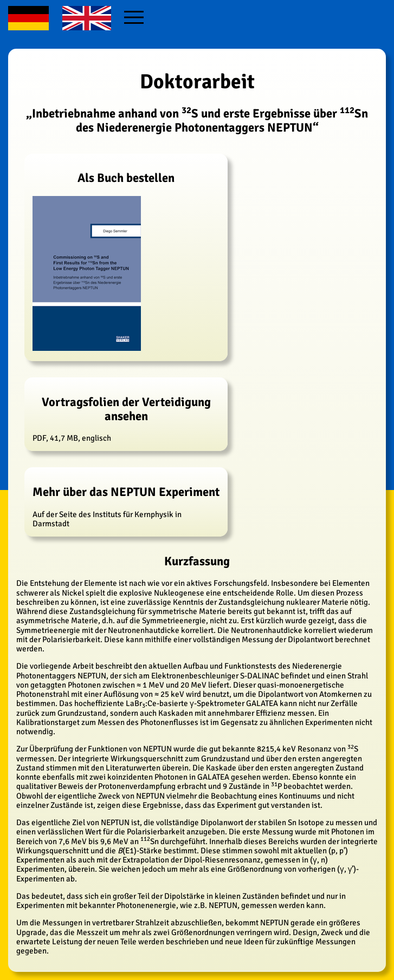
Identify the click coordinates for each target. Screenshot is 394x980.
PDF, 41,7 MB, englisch (126, 419)
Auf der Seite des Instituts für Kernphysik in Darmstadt (126, 507)
